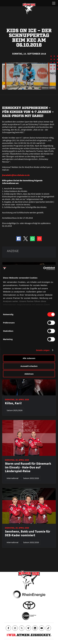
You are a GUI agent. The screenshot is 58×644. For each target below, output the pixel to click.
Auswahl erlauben (29, 366)
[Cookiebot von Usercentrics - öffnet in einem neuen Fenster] (43, 268)
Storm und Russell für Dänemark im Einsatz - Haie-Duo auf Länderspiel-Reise (28, 467)
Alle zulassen (29, 358)
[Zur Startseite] (29, 9)
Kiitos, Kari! (13, 403)
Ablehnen (29, 374)
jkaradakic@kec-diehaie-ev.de (16, 175)
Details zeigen (43, 350)
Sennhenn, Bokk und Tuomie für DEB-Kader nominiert (28, 533)
